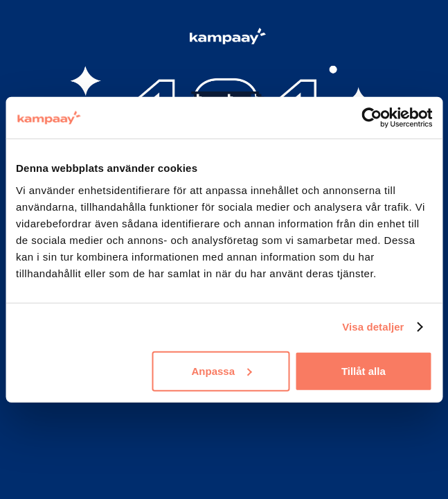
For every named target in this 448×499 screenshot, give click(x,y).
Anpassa (221, 370)
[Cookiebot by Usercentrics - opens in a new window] (371, 118)
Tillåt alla (364, 370)
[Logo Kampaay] (224, 38)
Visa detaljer (373, 327)
